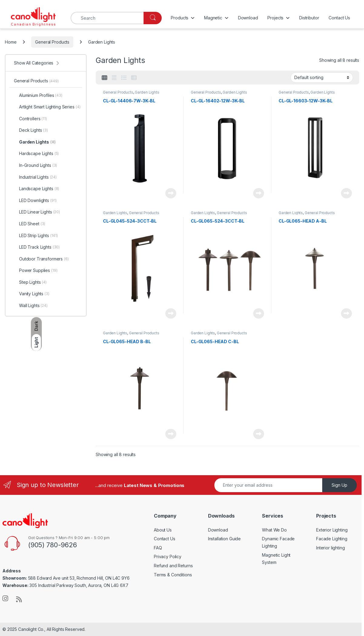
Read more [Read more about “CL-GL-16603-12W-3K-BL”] (346, 193)
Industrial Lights (35, 177)
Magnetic (213, 18)
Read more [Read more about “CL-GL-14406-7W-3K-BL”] (171, 193)
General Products (52, 42)
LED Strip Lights (36, 236)
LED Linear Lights (37, 212)
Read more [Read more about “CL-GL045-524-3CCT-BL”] (171, 313)
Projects (275, 18)
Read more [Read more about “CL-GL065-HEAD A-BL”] (346, 313)
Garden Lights (147, 92)
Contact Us (339, 18)
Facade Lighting (332, 539)
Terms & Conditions (173, 575)
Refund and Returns (173, 566)
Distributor (309, 18)
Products (180, 18)
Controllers (30, 119)
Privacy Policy (168, 556)
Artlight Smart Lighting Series (47, 107)
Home (11, 42)
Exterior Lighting (332, 530)
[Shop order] (322, 78)
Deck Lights (31, 130)
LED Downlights (35, 200)
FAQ (158, 548)
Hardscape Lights (36, 154)
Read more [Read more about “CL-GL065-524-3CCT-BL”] (259, 313)
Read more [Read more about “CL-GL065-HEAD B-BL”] (171, 434)
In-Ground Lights (35, 165)
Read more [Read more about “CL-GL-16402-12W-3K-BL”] (259, 193)
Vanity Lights (32, 294)
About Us (163, 530)
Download (248, 18)
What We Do (274, 530)
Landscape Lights (36, 189)
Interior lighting (331, 548)
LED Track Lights (37, 247)
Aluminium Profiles (38, 95)
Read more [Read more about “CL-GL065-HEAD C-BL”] (259, 434)
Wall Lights (31, 306)
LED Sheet (30, 224)
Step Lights (30, 282)
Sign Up (339, 485)
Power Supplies (36, 270)
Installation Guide (224, 539)
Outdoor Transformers (41, 259)
